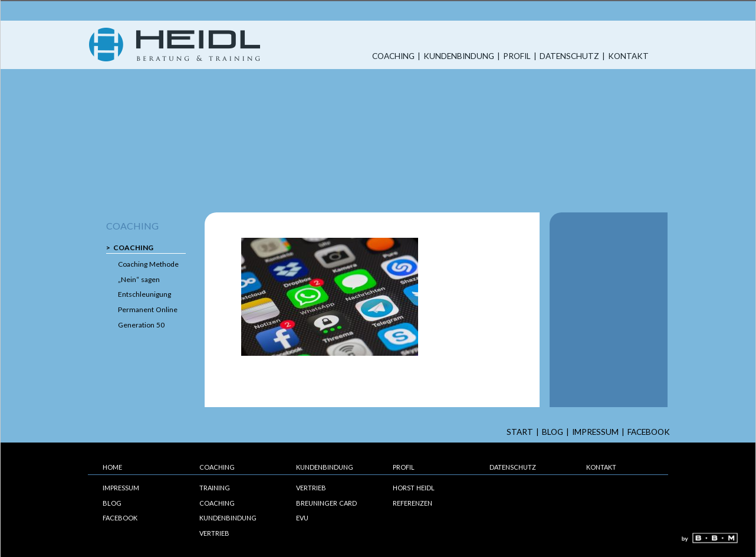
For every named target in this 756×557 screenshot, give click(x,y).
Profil (517, 56)
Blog (553, 432)
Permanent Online (148, 309)
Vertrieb (214, 533)
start (520, 432)
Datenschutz (569, 56)
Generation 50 (141, 325)
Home (112, 467)
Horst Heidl (414, 488)
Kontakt (628, 56)
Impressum (595, 432)
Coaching (393, 56)
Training (215, 488)
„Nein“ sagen (139, 279)
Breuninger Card (326, 503)
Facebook (649, 432)
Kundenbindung (459, 56)
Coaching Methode (148, 264)
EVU (302, 518)
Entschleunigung (144, 294)
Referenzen (412, 503)
